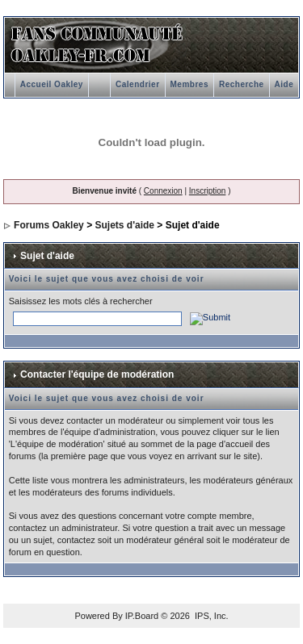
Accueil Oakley (52, 84)
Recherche (242, 84)
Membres (189, 84)
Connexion (163, 191)
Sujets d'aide (124, 225)
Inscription (208, 191)
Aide (284, 84)
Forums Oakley (49, 225)
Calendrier (137, 84)
